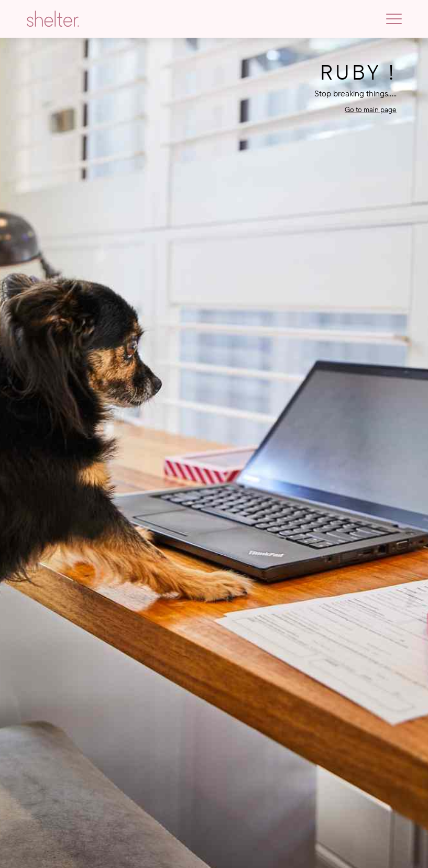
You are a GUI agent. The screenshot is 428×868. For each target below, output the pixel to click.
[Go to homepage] (53, 19)
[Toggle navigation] (394, 19)
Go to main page (371, 109)
